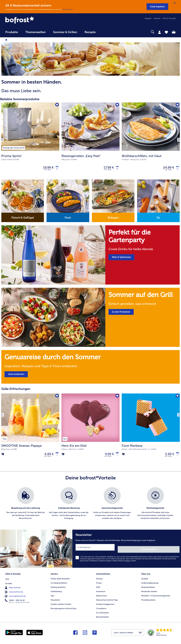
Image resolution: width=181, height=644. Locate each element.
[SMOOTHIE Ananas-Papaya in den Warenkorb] (56, 456)
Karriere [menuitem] (157, 18)
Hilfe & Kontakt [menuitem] (169, 18)
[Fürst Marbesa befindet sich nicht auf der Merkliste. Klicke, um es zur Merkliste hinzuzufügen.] (177, 398)
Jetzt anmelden (168, 549)
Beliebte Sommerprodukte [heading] (20, 99)
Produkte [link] (12, 32)
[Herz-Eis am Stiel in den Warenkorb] (116, 456)
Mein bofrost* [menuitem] (13, 586)
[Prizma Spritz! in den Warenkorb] (56, 168)
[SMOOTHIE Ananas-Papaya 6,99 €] (30, 432)
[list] (91, 506)
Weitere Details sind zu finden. (124, 561)
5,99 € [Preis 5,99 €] (168, 456)
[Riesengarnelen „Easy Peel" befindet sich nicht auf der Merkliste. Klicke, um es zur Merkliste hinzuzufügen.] (117, 105)
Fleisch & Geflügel (23, 219)
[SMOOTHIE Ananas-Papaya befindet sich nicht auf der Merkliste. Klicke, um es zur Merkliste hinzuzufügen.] (56, 398)
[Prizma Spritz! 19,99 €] (30, 141)
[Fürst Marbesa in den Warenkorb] (177, 456)
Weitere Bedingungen (67, 9)
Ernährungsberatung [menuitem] (150, 582)
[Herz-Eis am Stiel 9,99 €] (91, 432)
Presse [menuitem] (99, 582)
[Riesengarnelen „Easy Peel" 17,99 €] (91, 141)
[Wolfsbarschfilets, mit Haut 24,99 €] (151, 141)
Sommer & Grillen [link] (65, 32)
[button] (157, 7)
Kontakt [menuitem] (9, 582)
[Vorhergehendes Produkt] (3, 141)
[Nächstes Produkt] (178, 141)
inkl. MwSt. (48, 459)
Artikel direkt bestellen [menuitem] (60, 578)
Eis (158, 219)
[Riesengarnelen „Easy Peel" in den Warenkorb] (116, 168)
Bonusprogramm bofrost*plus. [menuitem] (64, 608)
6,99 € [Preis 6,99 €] (47, 456)
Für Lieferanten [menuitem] (102, 612)
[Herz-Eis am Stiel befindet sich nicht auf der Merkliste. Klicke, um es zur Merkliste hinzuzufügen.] (117, 398)
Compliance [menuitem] (101, 608)
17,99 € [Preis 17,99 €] (107, 168)
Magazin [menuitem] (148, 18)
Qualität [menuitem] (145, 578)
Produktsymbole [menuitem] (148, 599)
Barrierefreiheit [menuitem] (102, 616)
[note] (91, 86)
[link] (31, 20)
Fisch (68, 219)
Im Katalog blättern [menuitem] (59, 582)
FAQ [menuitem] (7, 578)
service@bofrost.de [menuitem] (15, 595)
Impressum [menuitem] (101, 591)
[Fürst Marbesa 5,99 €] (151, 432)
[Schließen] (175, 3)
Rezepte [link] (90, 32)
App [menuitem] (52, 595)
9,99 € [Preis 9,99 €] (107, 456)
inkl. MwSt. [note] (48, 171)
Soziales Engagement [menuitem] (105, 603)
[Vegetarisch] (3, 456)
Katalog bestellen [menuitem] (58, 586)
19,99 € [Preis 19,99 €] (46, 168)
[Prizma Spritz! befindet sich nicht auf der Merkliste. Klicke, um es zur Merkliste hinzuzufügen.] (56, 105)
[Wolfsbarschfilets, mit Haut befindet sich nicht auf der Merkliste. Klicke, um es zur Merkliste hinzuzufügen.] (177, 105)
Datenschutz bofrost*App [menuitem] (107, 599)
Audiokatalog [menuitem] (56, 591)
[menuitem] (12, 33)
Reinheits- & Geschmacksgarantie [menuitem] (156, 595)
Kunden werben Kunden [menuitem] (61, 603)
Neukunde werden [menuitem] (149, 591)
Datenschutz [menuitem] (101, 595)
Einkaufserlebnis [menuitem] (148, 586)
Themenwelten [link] (36, 32)
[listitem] (14, 147)
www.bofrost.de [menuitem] (14, 591)
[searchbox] (105, 32)
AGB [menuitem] (98, 586)
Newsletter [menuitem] (55, 599)
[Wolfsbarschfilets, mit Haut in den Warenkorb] (177, 168)
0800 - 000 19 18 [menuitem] (15, 599)
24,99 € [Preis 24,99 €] (167, 168)
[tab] (159, 32)
